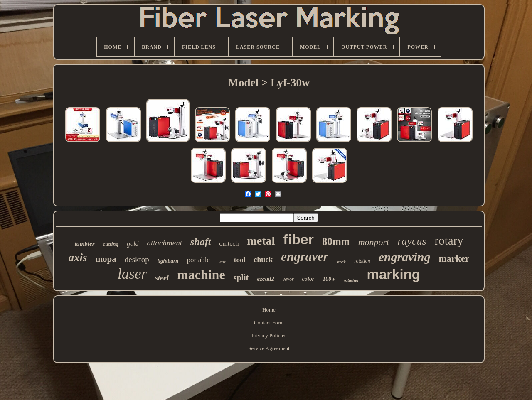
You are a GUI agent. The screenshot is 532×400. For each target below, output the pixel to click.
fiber (298, 239)
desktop (137, 259)
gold (133, 244)
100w (329, 279)
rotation (362, 261)
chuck (263, 260)
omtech (229, 244)
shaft (201, 242)
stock (341, 262)
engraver (305, 256)
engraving (404, 257)
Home (269, 310)
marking (394, 274)
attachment (165, 243)
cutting (111, 244)
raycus (412, 241)
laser (132, 274)
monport (374, 242)
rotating (351, 280)
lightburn (168, 261)
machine (201, 275)
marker (454, 259)
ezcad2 (266, 279)
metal (261, 241)
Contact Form (269, 323)
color (308, 279)
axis (78, 258)
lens (222, 262)
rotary (449, 240)
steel (162, 278)
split (241, 277)
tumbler (84, 244)
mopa (106, 259)
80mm (336, 242)
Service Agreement (269, 348)
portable (198, 260)
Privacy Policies (269, 335)
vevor (288, 279)
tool (240, 260)
